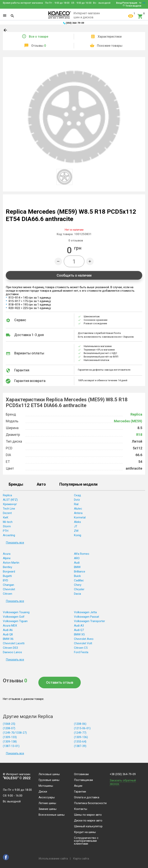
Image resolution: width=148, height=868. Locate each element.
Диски (43, 792)
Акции (78, 786)
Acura (7, 554)
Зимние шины (48, 809)
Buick (77, 576)
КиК (6, 517)
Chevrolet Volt (83, 643)
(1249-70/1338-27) (15, 733)
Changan (8, 585)
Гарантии (80, 792)
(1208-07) (9, 728)
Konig (78, 535)
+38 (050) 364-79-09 (123, 774)
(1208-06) (80, 724)
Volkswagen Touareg (16, 612)
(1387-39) (80, 746)
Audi (77, 563)
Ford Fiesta (81, 652)
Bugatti (7, 576)
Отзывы (39, 46)
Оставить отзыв (60, 682)
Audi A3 (79, 626)
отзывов (76, 240)
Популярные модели (78, 484)
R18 (139, 435)
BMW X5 (79, 634)
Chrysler (79, 589)
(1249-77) (80, 733)
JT (76, 526)
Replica (136, 414)
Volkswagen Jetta (85, 612)
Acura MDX (10, 626)
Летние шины (47, 803)
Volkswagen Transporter (90, 621)
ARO (77, 558)
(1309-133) (10, 737)
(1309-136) (81, 737)
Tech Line (9, 509)
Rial (76, 504)
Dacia (77, 594)
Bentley (8, 567)
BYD (5, 580)
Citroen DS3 (10, 648)
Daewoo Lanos (12, 652)
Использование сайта (53, 859)
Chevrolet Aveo (84, 639)
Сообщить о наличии (74, 275)
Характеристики (110, 37)
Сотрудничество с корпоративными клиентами (86, 841)
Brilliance (80, 572)
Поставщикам (83, 780)
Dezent (7, 513)
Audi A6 (8, 630)
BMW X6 (8, 639)
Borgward (9, 572)
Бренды (16, 484)
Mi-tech (8, 522)
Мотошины (46, 786)
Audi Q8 (8, 634)
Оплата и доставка (87, 798)
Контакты (81, 809)
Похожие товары (110, 46)
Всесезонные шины (52, 815)
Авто (41, 484)
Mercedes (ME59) (128, 421)
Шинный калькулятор (88, 827)
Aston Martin (11, 563)
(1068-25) (9, 724)
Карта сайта (81, 859)
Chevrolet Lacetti (14, 643)
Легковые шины (49, 774)
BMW (77, 567)
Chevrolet (9, 589)
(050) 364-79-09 (75, 23)
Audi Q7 (79, 630)
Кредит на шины (85, 832)
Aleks (77, 522)
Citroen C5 (81, 648)
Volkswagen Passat (87, 617)
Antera (78, 513)
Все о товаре (39, 37)
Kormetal (80, 517)
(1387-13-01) (11, 746)
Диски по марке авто (88, 821)
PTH (6, 531)
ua (144, 3)
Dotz (77, 500)
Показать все (15, 543)
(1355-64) (80, 742)
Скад (77, 495)
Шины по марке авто (88, 815)
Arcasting (9, 535)
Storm (7, 526)
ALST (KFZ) (10, 500)
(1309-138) (10, 742)
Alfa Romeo (82, 554)
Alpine (7, 558)
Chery (78, 585)
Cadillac (79, 580)
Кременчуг (10, 504)
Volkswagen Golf (14, 617)
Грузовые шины (49, 780)
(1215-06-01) (82, 728)
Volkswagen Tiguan (15, 621)
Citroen (8, 594)
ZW (76, 531)
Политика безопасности (90, 803)
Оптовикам (81, 774)
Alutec (78, 509)
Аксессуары (47, 798)
